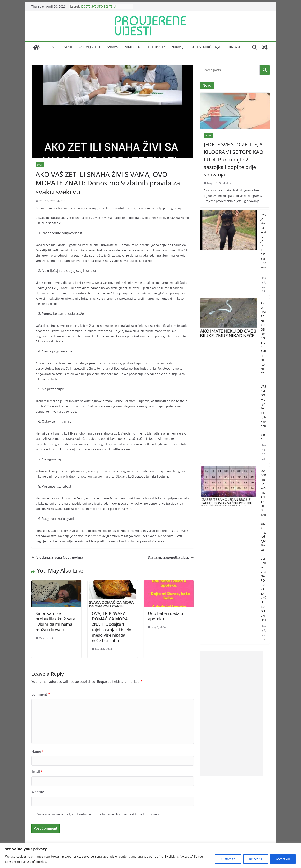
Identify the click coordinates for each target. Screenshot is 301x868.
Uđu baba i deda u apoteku (166, 616)
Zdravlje (178, 47)
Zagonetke (133, 47)
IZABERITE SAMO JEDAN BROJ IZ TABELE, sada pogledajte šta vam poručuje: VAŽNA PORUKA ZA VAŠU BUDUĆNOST (263, 545)
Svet (54, 47)
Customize (228, 859)
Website (38, 792)
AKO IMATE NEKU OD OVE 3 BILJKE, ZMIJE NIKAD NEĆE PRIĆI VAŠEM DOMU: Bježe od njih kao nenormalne (263, 371)
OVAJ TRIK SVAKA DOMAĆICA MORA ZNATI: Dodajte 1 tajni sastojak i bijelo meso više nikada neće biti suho (112, 627)
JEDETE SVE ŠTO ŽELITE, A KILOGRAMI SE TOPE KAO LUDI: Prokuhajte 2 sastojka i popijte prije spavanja (234, 159)
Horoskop (156, 47)
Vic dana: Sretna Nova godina (57, 557)
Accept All (283, 859)
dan (63, 201)
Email (37, 772)
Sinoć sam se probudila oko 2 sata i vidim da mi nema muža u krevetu (55, 622)
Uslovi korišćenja (206, 47)
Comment (41, 694)
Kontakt (234, 47)
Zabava (112, 47)
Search (265, 70)
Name (38, 751)
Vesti (68, 47)
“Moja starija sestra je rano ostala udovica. (263, 243)
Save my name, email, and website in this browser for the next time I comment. (99, 814)
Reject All (256, 859)
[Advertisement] (231, 713)
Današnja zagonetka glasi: (171, 557)
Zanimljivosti (89, 47)
